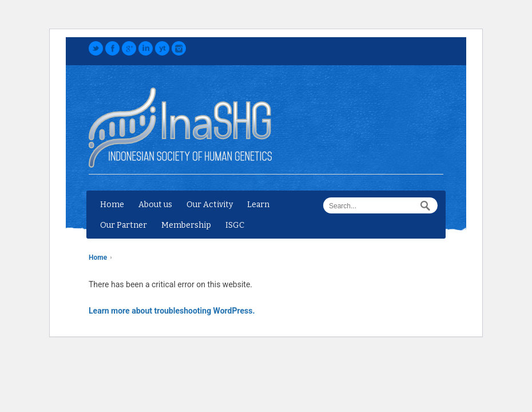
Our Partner (124, 225)
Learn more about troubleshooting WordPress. (172, 311)
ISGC (235, 225)
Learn (258, 205)
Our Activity (210, 205)
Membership (186, 225)
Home (112, 205)
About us (155, 205)
